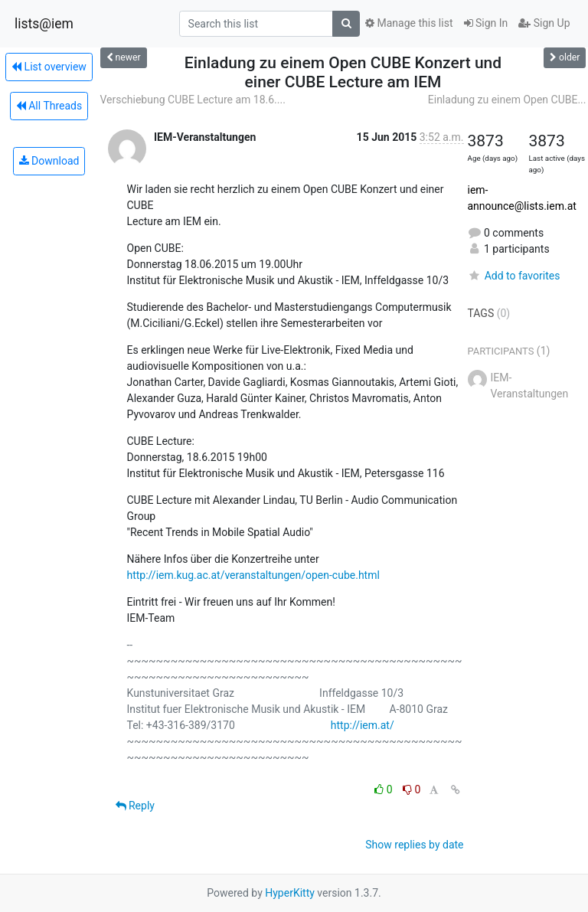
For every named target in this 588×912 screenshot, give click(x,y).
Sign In (486, 23)
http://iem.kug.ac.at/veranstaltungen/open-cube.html (253, 575)
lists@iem (44, 24)
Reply (135, 806)
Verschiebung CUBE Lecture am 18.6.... (193, 100)
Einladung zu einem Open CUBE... (507, 100)
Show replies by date (414, 845)
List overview (49, 67)
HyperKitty (290, 893)
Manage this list (409, 23)
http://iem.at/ (363, 725)
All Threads (49, 106)
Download (49, 161)
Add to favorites (514, 276)
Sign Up (544, 23)
